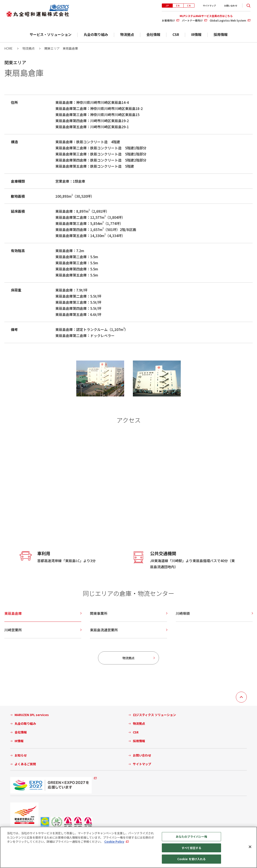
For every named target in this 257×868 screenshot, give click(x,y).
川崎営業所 (13, 630)
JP (167, 6)
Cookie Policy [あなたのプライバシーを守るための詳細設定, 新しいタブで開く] (114, 842)
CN (189, 6)
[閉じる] (250, 847)
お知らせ (21, 755)
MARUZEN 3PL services (32, 715)
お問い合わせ (231, 6)
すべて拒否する (191, 848)
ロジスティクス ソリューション (154, 715)
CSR (176, 34)
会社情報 (153, 34)
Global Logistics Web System (228, 20)
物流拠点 (127, 34)
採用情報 (221, 34)
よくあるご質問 (25, 764)
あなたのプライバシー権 (191, 837)
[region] (128, 847)
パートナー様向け (192, 20)
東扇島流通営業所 (104, 630)
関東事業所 (99, 613)
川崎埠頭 (183, 613)
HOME (8, 48)
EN (178, 6)
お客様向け (168, 20)
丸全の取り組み (96, 34)
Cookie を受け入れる (192, 859)
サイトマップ (209, 6)
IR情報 (196, 34)
